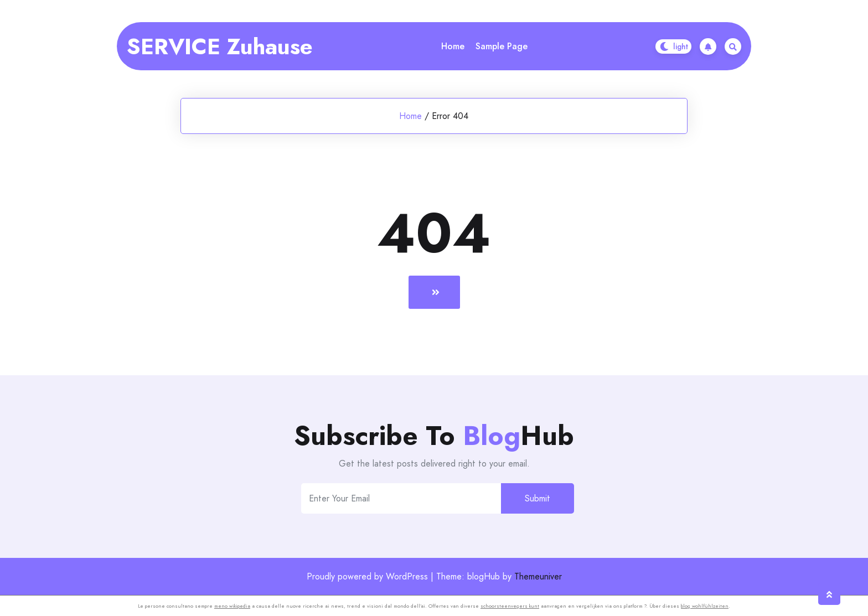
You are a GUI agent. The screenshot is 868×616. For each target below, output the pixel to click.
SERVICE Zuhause (220, 46)
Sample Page (502, 46)
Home (453, 46)
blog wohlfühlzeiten (705, 606)
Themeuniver (538, 576)
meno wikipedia (232, 606)
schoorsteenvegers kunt (510, 606)
